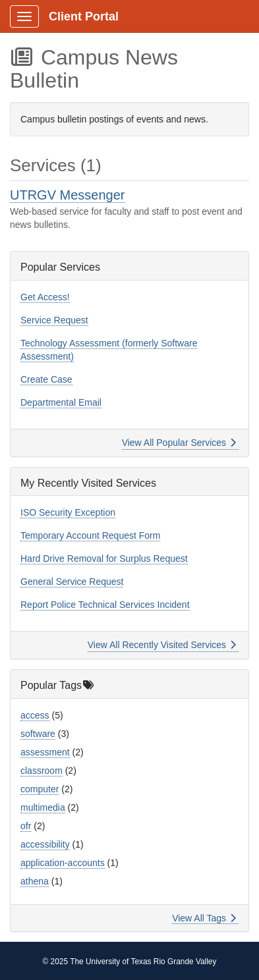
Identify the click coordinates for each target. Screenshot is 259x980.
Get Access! (45, 297)
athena (35, 881)
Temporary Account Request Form (90, 535)
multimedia (43, 807)
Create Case (46, 379)
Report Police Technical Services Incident (105, 605)
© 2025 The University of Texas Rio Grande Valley (130, 962)
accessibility (45, 844)
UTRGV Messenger (68, 195)
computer (40, 789)
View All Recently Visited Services (162, 645)
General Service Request (72, 582)
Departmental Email (61, 402)
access (35, 715)
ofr (26, 826)
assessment (45, 752)
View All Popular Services (179, 443)
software (38, 734)
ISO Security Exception (68, 512)
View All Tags (204, 918)
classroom (42, 771)
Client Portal (84, 16)
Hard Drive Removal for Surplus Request (104, 558)
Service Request (54, 320)
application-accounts (63, 863)
